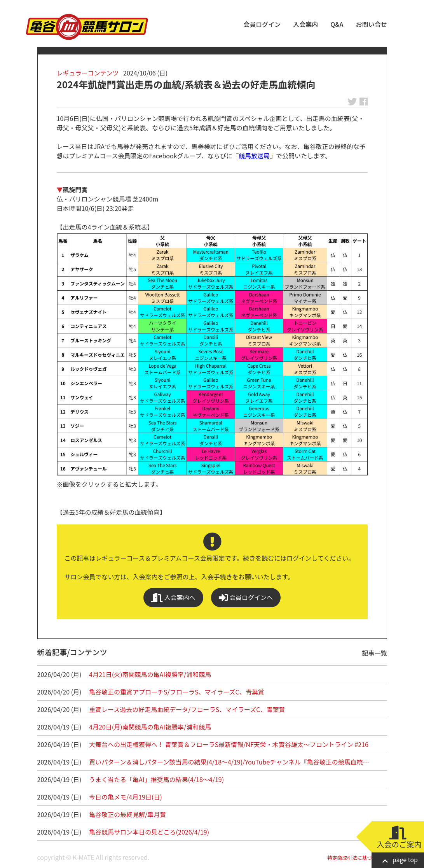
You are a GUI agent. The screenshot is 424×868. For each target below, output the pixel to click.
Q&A (337, 24)
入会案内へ (173, 597)
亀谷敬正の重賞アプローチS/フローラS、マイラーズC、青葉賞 (177, 692)
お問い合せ (371, 24)
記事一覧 (375, 653)
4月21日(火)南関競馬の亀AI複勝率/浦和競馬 (150, 674)
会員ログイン (262, 24)
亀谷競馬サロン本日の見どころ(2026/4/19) (149, 832)
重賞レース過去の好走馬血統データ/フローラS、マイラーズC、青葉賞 (187, 709)
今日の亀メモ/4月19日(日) (126, 797)
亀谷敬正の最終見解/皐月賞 (127, 814)
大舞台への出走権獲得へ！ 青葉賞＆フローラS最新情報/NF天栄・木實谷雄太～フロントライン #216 (229, 744)
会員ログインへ (246, 597)
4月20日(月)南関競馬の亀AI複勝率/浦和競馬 (150, 727)
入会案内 (305, 24)
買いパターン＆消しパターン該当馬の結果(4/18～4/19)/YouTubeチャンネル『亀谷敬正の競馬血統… (229, 762)
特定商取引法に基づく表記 (357, 858)
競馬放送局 (254, 156)
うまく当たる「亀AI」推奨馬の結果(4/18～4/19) (156, 779)
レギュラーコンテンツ (88, 73)
